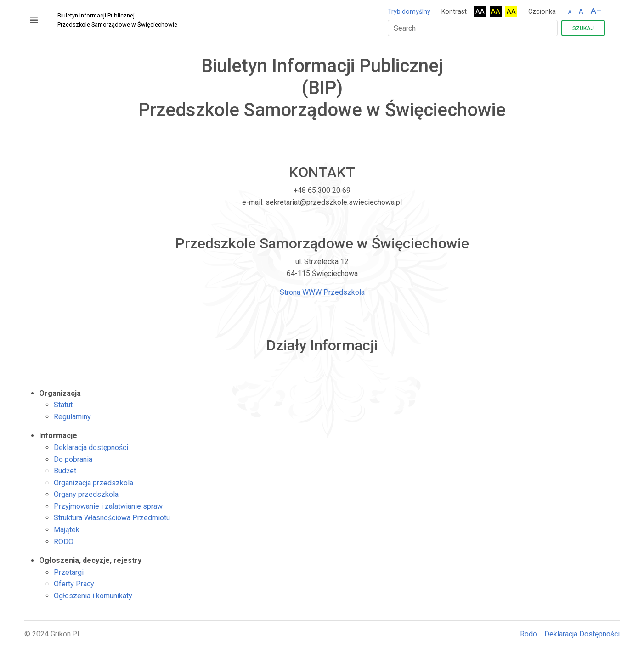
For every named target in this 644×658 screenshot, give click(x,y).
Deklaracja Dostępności (582, 634)
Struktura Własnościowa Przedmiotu (112, 518)
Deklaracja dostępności (91, 447)
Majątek (67, 530)
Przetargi (69, 572)
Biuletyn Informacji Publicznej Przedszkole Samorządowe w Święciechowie (117, 20)
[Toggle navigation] (34, 20)
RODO (64, 542)
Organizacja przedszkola (93, 483)
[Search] (473, 28)
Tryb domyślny (409, 11)
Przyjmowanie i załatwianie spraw (108, 506)
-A (569, 12)
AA (480, 11)
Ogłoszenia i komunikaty (93, 596)
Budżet (65, 471)
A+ (596, 11)
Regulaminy (72, 417)
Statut (63, 405)
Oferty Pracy (74, 584)
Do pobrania (73, 459)
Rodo (528, 634)
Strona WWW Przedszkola (322, 292)
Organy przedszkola (86, 494)
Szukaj (583, 28)
